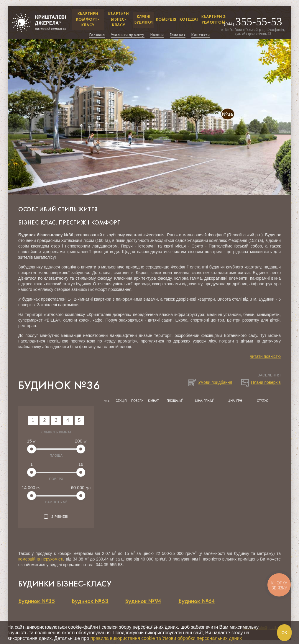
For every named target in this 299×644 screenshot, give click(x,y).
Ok (284, 633)
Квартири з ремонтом (214, 20)
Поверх (56, 479)
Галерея (178, 35)
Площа (56, 455)
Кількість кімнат (56, 432)
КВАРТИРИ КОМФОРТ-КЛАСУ (88, 19)
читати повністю (265, 356)
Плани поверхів (261, 382)
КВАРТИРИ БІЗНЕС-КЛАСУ (119, 19)
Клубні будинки (144, 20)
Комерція (166, 19)
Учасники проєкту (128, 35)
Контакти (201, 35)
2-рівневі (56, 517)
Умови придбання (210, 382)
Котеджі (189, 19)
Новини (157, 35)
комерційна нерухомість (41, 559)
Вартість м (56, 502)
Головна (97, 35)
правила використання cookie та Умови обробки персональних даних (166, 638)
